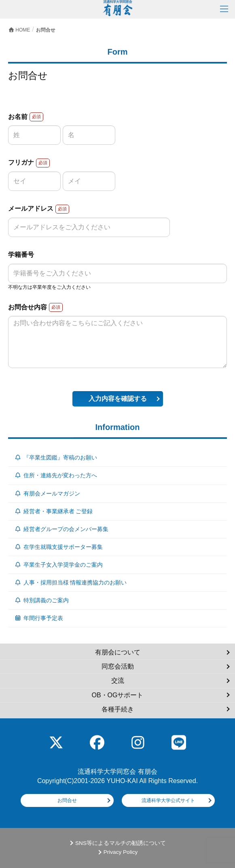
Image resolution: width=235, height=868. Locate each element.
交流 (118, 681)
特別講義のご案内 (41, 600)
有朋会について (118, 652)
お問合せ (67, 800)
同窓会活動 (118, 666)
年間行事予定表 (39, 618)
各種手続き (118, 709)
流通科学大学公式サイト (168, 800)
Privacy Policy (121, 852)
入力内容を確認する (118, 399)
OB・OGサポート (117, 695)
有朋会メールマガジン (47, 493)
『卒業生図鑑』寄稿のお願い (56, 457)
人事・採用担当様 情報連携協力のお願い (70, 582)
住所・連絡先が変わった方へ (56, 475)
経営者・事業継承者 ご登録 (53, 511)
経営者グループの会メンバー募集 (61, 529)
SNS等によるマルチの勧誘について (121, 843)
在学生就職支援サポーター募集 (58, 547)
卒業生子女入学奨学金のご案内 (58, 565)
